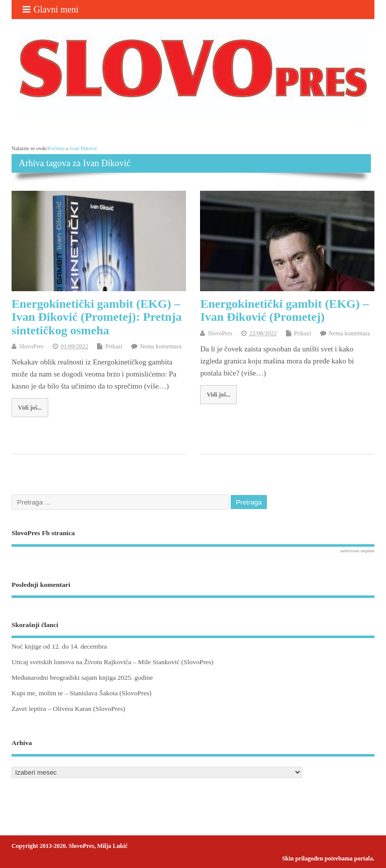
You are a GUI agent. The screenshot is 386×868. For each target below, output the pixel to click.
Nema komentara (160, 346)
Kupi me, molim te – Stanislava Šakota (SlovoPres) (81, 693)
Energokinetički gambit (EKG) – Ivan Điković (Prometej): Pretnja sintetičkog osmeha (96, 317)
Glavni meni (51, 10)
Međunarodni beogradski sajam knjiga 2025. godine (82, 677)
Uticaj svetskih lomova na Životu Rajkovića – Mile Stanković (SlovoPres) (113, 662)
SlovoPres (31, 346)
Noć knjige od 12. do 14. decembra (59, 646)
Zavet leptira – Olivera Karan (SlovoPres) (68, 709)
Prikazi (114, 346)
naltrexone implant (357, 551)
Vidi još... (30, 408)
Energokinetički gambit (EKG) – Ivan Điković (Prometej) (284, 310)
